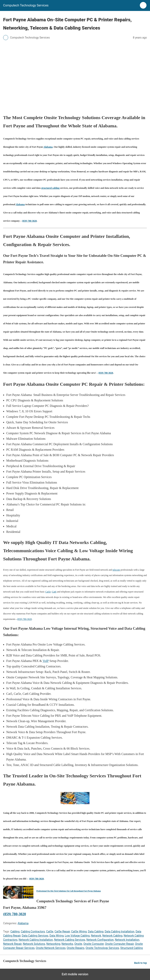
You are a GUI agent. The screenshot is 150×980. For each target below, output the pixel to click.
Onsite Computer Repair (119, 944)
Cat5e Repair (62, 931)
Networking (53, 944)
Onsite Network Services (51, 948)
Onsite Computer (94, 944)
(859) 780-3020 (29, 221)
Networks (67, 944)
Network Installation (127, 940)
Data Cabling (96, 931)
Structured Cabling (132, 948)
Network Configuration (100, 940)
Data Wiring (56, 936)
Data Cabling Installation (120, 931)
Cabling (15, 931)
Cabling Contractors (33, 931)
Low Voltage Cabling (77, 936)
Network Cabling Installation (36, 940)
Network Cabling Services (70, 940)
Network (96, 936)
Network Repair (12, 944)
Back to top (141, 963)
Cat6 (54, 592)
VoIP (46, 661)
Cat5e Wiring (79, 931)
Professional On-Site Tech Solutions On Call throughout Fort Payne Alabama (69, 891)
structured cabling (50, 188)
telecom (116, 570)
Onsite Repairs (76, 948)
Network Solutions (34, 944)
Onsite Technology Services (102, 948)
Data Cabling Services (35, 936)
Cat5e (48, 592)
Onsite (78, 944)
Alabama (48, 147)
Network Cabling (112, 936)
